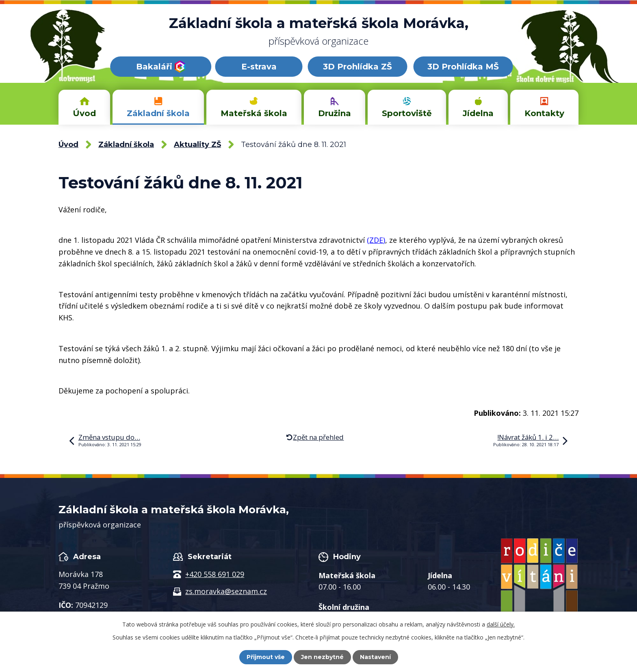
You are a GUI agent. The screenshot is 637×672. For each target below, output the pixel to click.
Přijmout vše (266, 657)
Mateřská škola (254, 113)
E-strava (259, 67)
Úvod (84, 113)
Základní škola (158, 113)
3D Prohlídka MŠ (463, 67)
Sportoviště (407, 113)
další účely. (501, 624)
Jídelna (478, 113)
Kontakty (544, 113)
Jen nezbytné (322, 657)
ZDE (376, 240)
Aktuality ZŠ (197, 145)
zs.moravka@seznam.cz (226, 591)
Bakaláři (161, 67)
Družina (335, 113)
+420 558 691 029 (215, 574)
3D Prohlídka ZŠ (357, 67)
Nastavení (375, 657)
